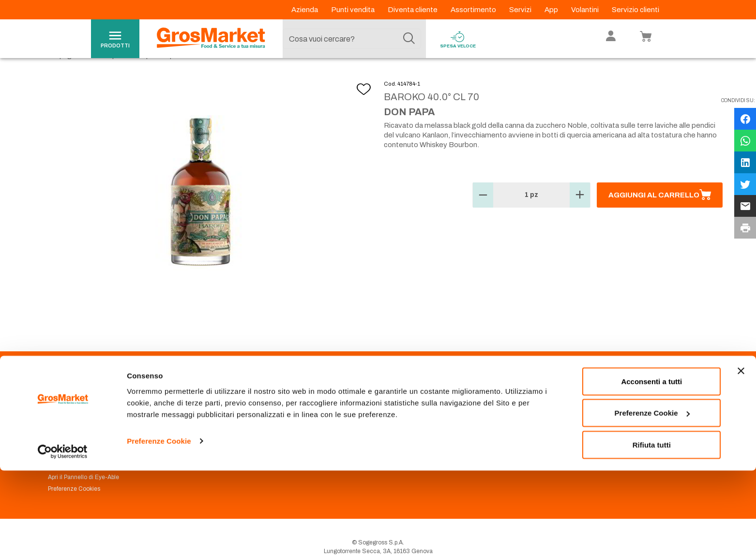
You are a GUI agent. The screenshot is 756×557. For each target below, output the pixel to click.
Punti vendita (354, 10)
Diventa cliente (413, 10)
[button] (483, 217)
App (552, 10)
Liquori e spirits (162, 78)
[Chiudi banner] (741, 457)
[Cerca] (409, 39)
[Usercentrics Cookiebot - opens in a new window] (63, 538)
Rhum (208, 78)
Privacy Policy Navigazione (84, 441)
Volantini (586, 10)
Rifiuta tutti (652, 531)
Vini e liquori (107, 78)
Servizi (521, 10)
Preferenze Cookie (159, 527)
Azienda (305, 10)
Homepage (58, 78)
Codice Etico (65, 430)
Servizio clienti (635, 10)
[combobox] (352, 39)
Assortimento (474, 10)
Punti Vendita (233, 418)
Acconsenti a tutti (651, 468)
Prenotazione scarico (244, 430)
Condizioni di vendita (244, 441)
